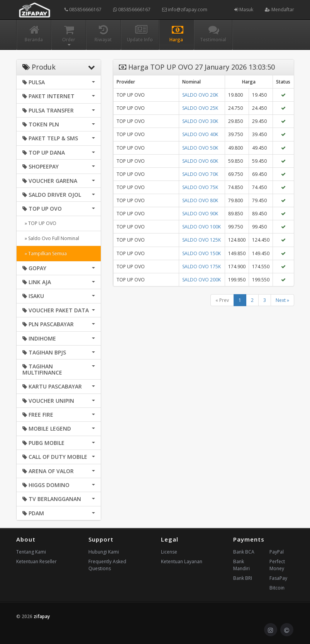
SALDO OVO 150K (202, 253)
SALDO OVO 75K (200, 187)
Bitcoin (277, 588)
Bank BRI (243, 578)
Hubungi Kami (104, 552)
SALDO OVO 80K (200, 200)
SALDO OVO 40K (200, 134)
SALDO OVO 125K (202, 240)
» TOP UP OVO (39, 223)
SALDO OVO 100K (202, 227)
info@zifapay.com (185, 9)
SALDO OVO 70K (200, 174)
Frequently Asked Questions (107, 565)
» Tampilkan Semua (45, 253)
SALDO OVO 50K (200, 148)
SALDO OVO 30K (200, 121)
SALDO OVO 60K (200, 161)
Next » (282, 300)
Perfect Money (277, 565)
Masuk (244, 9)
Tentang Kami (31, 552)
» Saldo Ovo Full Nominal (51, 238)
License (169, 552)
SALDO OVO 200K (202, 280)
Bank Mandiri (241, 565)
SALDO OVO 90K (200, 214)
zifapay (42, 616)
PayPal (277, 552)
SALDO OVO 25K (200, 108)
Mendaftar (280, 9)
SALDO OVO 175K (202, 267)
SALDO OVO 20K (200, 95)
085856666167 (83, 9)
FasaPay (278, 578)
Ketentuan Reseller (36, 561)
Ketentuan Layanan (182, 561)
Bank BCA (244, 552)
